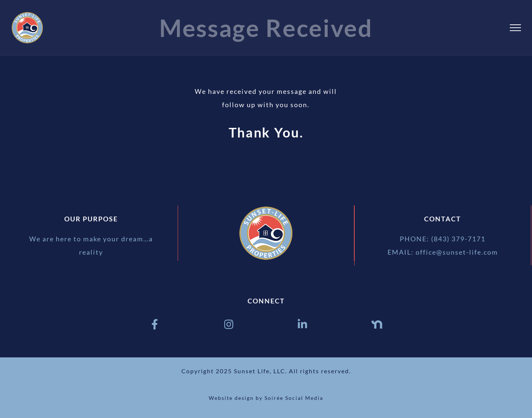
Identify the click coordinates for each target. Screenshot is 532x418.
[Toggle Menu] (515, 28)
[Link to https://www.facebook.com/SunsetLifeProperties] (155, 324)
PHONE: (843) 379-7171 (443, 239)
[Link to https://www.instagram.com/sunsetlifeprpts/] (229, 324)
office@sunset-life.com (457, 252)
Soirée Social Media (294, 398)
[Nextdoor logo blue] (377, 322)
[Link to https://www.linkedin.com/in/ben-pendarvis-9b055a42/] (303, 324)
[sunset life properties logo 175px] (266, 209)
